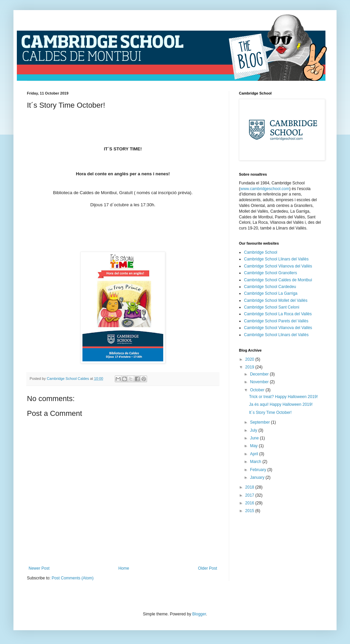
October (258, 390)
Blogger (199, 614)
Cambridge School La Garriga (271, 293)
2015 (250, 511)
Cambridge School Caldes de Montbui (278, 280)
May (254, 446)
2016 (250, 503)
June (255, 438)
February (259, 470)
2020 (250, 359)
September (260, 422)
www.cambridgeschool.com (265, 189)
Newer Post (39, 568)
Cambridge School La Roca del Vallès (278, 314)
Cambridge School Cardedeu (270, 287)
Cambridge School (261, 252)
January (258, 477)
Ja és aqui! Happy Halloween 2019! (281, 404)
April (255, 454)
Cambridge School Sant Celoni (272, 307)
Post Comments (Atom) (73, 578)
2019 (250, 367)
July (254, 430)
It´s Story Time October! (270, 413)
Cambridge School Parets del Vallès (276, 321)
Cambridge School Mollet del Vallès (276, 300)
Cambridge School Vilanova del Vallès (278, 266)
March (256, 462)
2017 (250, 495)
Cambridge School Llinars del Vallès (276, 259)
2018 (250, 487)
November (260, 382)
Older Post (207, 568)
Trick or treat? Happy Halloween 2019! (283, 397)
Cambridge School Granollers (270, 273)
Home (124, 568)
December (260, 374)
